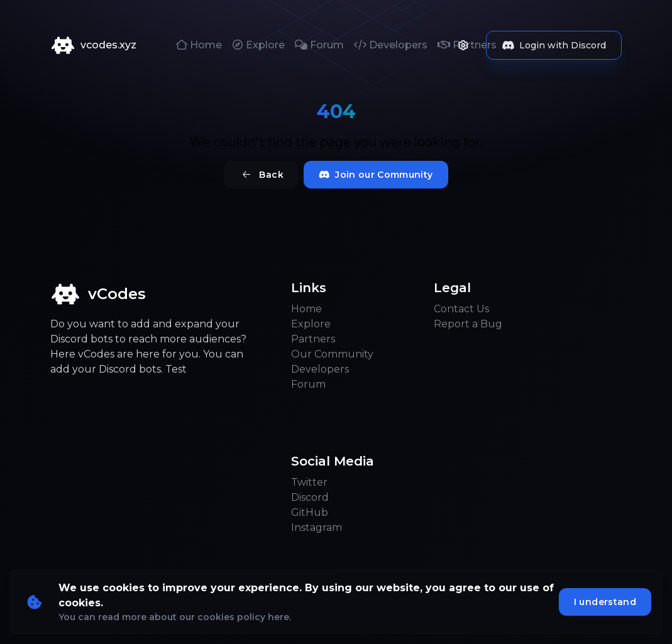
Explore (258, 45)
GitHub (310, 512)
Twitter (309, 482)
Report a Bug (468, 324)
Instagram (317, 527)
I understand (605, 602)
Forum (319, 45)
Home (199, 45)
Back (261, 175)
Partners (313, 339)
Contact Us (461, 309)
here (278, 617)
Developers (391, 45)
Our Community (332, 354)
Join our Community (376, 175)
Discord (310, 497)
